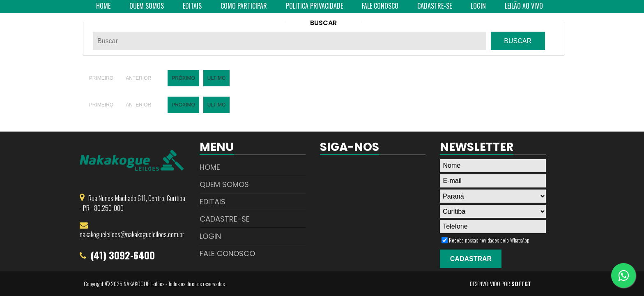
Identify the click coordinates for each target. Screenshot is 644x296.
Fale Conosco (227, 253)
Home (210, 167)
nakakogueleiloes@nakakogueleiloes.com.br (132, 234)
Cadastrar (471, 259)
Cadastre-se (225, 219)
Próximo (183, 78)
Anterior (138, 78)
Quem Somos (224, 184)
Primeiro (101, 78)
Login (210, 236)
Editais (213, 202)
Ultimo (216, 78)
